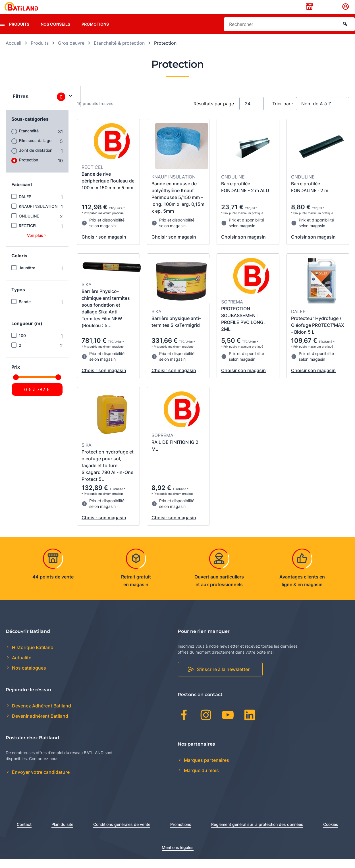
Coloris (19, 264)
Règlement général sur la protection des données (257, 833)
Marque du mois (201, 779)
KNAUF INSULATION (38, 215)
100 (22, 344)
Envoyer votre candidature (40, 781)
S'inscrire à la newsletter (223, 678)
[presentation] (2, 33)
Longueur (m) (27, 332)
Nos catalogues (28, 677)
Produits (19, 33)
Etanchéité (29, 140)
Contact (24, 833)
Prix (16, 376)
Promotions (95, 33)
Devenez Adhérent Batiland (41, 715)
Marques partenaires (206, 769)
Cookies (331, 833)
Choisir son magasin (104, 246)
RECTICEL (28, 234)
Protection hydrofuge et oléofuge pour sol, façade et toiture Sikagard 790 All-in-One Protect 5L (108, 474)
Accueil (14, 52)
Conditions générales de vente (122, 833)
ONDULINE (29, 225)
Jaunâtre (27, 277)
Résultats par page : (215, 112)
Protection (29, 169)
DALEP (25, 205)
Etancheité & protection (119, 52)
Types (18, 298)
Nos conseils (55, 33)
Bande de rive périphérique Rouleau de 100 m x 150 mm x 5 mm (108, 190)
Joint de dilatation (36, 159)
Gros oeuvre (71, 52)
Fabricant (22, 193)
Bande (25, 310)
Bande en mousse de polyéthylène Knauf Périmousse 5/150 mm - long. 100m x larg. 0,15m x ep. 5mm (178, 206)
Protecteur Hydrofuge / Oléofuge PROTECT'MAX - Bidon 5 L (318, 334)
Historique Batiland (32, 656)
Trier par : (283, 112)
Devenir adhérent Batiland (40, 725)
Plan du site (62, 833)
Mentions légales (178, 856)
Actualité (21, 667)
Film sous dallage (35, 149)
